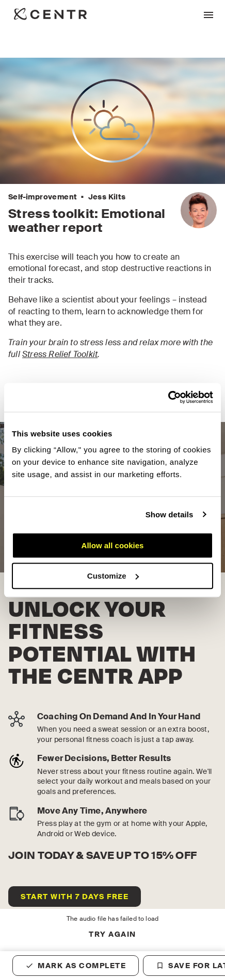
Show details (170, 514)
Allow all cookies (113, 545)
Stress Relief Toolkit (60, 354)
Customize (113, 576)
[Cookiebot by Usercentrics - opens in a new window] (168, 397)
